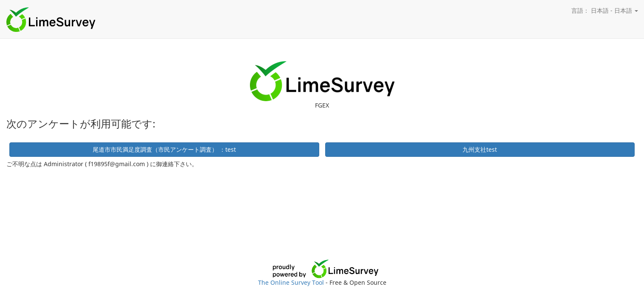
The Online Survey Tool (292, 282)
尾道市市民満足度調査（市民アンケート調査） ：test (164, 149)
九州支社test (480, 149)
